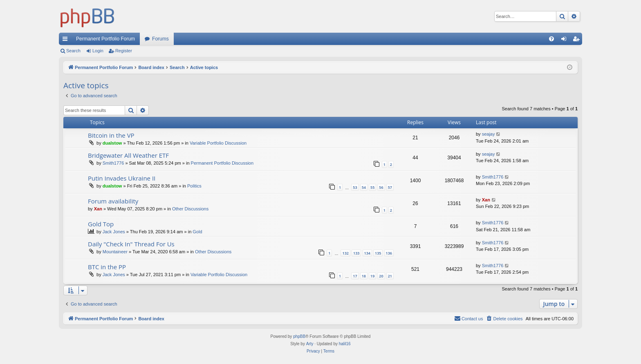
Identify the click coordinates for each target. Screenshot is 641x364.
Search (73, 51)
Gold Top (101, 224)
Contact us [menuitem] (469, 318)
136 (389, 253)
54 (364, 187)
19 (372, 276)
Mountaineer (115, 252)
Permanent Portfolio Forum (105, 39)
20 (381, 276)
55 (372, 187)
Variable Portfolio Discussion (218, 143)
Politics (194, 186)
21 (390, 276)
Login (98, 51)
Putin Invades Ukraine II (122, 178)
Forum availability (113, 201)
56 (381, 187)
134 (367, 253)
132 (345, 253)
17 (355, 276)
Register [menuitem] (578, 40)
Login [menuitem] (566, 40)
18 (364, 276)
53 (355, 187)
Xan (98, 209)
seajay (489, 134)
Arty (310, 344)
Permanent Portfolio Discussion (222, 163)
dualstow (112, 143)
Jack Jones (114, 232)
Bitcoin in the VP (111, 135)
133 (356, 253)
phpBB (299, 336)
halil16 (345, 344)
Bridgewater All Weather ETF (128, 155)
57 (390, 187)
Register (124, 51)
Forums (160, 39)
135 (378, 253)
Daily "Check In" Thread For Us (131, 244)
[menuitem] (551, 39)
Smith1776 (113, 163)
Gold (197, 232)
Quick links (67, 40)
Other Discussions (190, 209)
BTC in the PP (107, 267)
